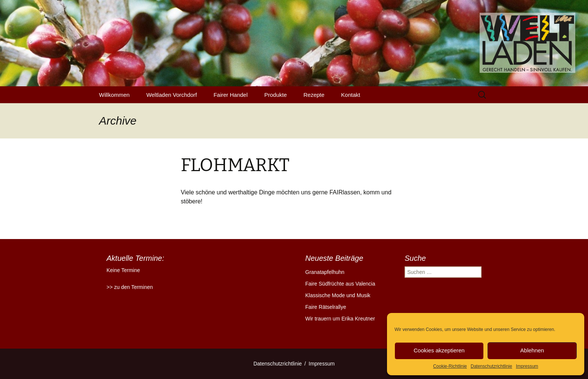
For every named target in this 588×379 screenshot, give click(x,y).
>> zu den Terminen (130, 287)
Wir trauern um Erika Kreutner (340, 319)
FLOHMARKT (235, 165)
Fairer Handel (230, 95)
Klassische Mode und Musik (338, 295)
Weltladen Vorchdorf (172, 95)
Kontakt (351, 95)
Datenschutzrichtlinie (491, 366)
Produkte (276, 95)
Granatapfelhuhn (325, 272)
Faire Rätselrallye (326, 307)
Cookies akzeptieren (439, 350)
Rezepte (314, 95)
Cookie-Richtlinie (450, 366)
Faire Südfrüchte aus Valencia (340, 284)
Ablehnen (532, 350)
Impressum (527, 366)
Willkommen (114, 95)
